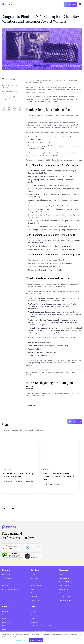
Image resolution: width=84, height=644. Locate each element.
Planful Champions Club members (9, 86)
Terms (33, 611)
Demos (61, 593)
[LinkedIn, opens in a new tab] (9, 108)
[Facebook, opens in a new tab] (14, 108)
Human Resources (37, 586)
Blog (60, 575)
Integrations (6, 575)
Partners (5, 626)
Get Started (71, 4)
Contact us (6, 615)
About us (5, 611)
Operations (34, 597)
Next (13, 509)
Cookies (33, 618)
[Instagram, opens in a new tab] (20, 108)
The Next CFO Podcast (66, 582)
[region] (42, 638)
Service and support (9, 582)
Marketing (34, 582)
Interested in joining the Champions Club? (9, 98)
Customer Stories (65, 597)
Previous (4, 509)
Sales (32, 589)
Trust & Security (7, 578)
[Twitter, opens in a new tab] (4, 108)
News (4, 629)
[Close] (81, 635)
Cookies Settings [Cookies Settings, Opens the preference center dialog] (21, 640)
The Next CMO (64, 589)
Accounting (34, 578)
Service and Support (66, 600)
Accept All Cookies (36, 640)
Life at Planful (7, 622)
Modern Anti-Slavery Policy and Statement (41, 627)
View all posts (75, 421)
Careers (5, 618)
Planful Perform (64, 586)
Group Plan (34, 622)
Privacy (33, 615)
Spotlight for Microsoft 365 (11, 589)
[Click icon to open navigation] (80, 4)
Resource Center (64, 578)
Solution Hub (35, 600)
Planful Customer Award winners (9, 92)
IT (31, 593)
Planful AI (5, 586)
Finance (33, 575)
